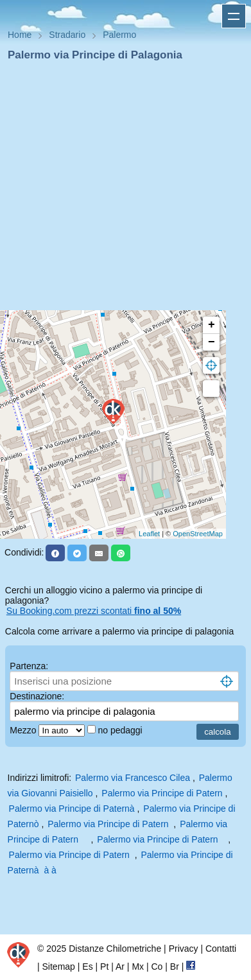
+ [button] (212, 325)
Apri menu (234, 16)
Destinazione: (37, 696)
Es (87, 967)
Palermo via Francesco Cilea (133, 778)
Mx (138, 967)
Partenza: (29, 666)
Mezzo (24, 730)
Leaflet (149, 534)
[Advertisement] (120, 190)
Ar (120, 967)
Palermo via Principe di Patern (162, 793)
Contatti (221, 949)
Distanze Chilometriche (115, 949)
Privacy (184, 949)
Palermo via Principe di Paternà (73, 809)
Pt (104, 967)
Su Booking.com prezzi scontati (94, 611)
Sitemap (59, 967)
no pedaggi (121, 730)
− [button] (212, 342)
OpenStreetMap (198, 534)
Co (157, 967)
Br (175, 967)
